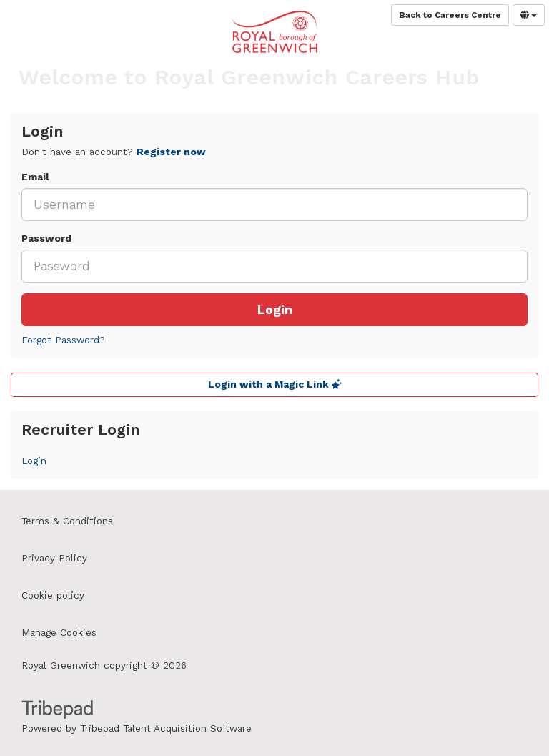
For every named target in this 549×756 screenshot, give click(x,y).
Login (275, 310)
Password (46, 239)
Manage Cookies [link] (59, 633)
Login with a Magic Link (275, 384)
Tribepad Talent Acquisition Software (166, 728)
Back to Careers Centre (450, 15)
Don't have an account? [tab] (114, 152)
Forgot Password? (63, 340)
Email (35, 177)
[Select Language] (529, 15)
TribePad (57, 711)
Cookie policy (53, 595)
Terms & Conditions (67, 521)
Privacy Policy (54, 558)
